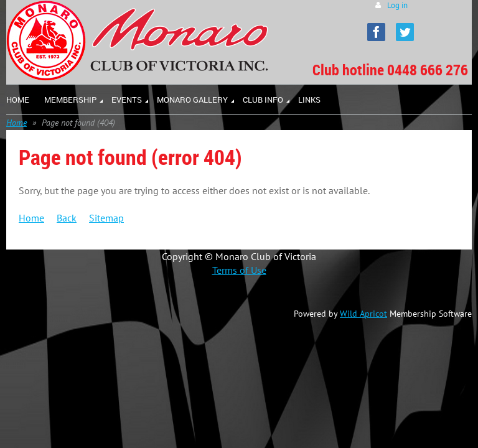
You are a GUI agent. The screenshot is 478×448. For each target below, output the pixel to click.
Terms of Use (239, 270)
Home (16, 123)
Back (67, 218)
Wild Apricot (363, 314)
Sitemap (106, 218)
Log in (397, 5)
